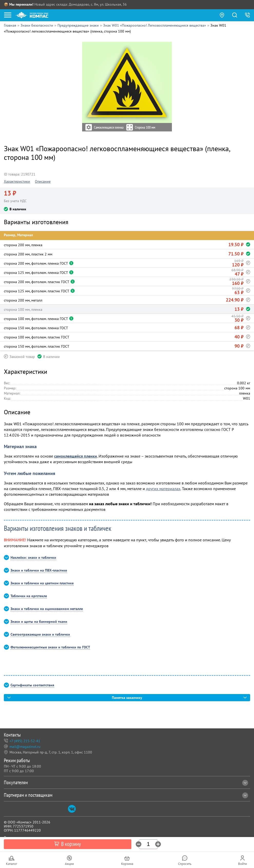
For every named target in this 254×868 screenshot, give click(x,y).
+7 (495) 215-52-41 (25, 741)
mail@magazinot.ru (25, 747)
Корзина (127, 864)
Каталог (12, 864)
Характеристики (17, 181)
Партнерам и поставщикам (126, 795)
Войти (242, 864)
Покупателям (126, 782)
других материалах (163, 489)
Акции (69, 864)
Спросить (185, 864)
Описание (43, 181)
